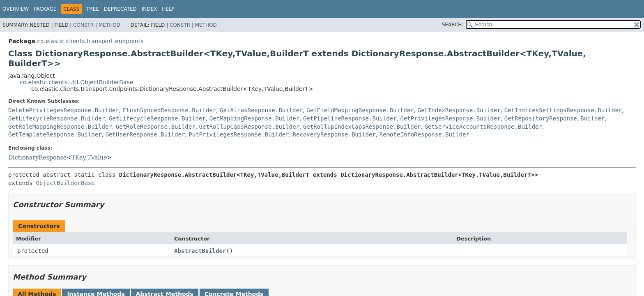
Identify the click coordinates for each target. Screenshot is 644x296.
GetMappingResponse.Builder (254, 118)
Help (168, 9)
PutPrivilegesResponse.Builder (239, 134)
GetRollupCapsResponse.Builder (249, 127)
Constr (83, 25)
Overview (16, 9)
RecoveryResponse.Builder (334, 134)
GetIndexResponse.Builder (459, 110)
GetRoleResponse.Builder (156, 127)
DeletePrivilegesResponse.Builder (64, 110)
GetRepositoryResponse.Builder (554, 118)
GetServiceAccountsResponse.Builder (483, 127)
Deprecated (120, 9)
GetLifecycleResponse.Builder (57, 118)
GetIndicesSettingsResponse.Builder (563, 110)
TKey (78, 157)
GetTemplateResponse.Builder (55, 134)
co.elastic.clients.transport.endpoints (90, 41)
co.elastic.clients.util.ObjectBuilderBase (76, 82)
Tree (93, 9)
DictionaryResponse (37, 157)
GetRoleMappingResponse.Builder (60, 127)
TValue (97, 157)
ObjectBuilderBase (65, 183)
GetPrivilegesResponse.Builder (450, 118)
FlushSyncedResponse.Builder (170, 110)
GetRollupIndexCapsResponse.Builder (362, 127)
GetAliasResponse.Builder (261, 110)
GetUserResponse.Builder (145, 134)
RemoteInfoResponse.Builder (424, 134)
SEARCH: (453, 25)
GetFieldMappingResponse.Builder (360, 110)
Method (109, 25)
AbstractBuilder (200, 251)
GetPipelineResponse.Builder (350, 118)
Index (149, 9)
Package (45, 9)
